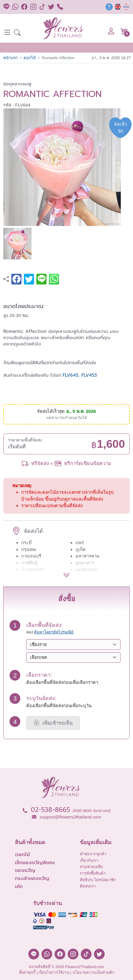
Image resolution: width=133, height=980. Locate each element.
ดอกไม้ (30, 58)
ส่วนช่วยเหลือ (91, 867)
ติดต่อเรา (88, 886)
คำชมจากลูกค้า (93, 854)
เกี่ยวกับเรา (89, 860)
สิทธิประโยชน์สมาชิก (98, 880)
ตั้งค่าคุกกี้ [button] (27, 972)
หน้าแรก (10, 58)
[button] (17, 33)
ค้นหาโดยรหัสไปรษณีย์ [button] (54, 632)
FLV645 (71, 375)
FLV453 (89, 375)
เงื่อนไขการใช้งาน (54, 972)
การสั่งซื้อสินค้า (93, 873)
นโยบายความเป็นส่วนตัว (93, 972)
